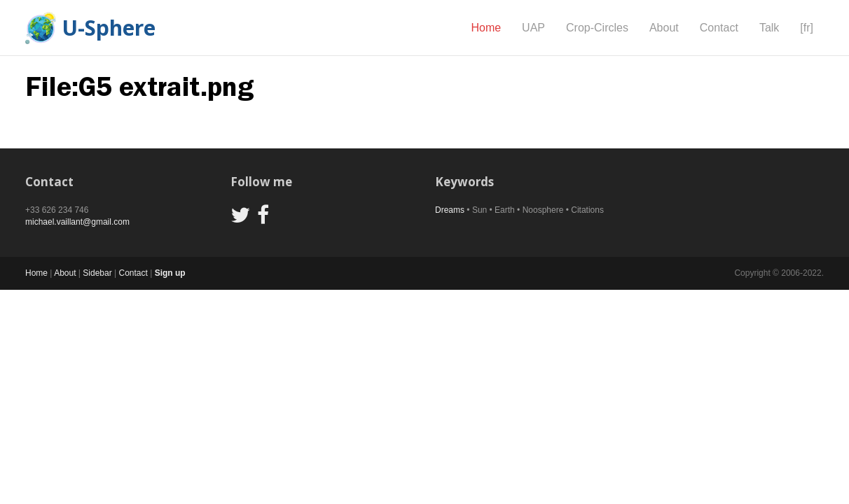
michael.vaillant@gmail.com (77, 222)
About (664, 28)
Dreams (450, 210)
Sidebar (97, 273)
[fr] (807, 28)
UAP (533, 28)
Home (486, 28)
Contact (719, 28)
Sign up (170, 273)
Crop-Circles (597, 28)
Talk (769, 28)
